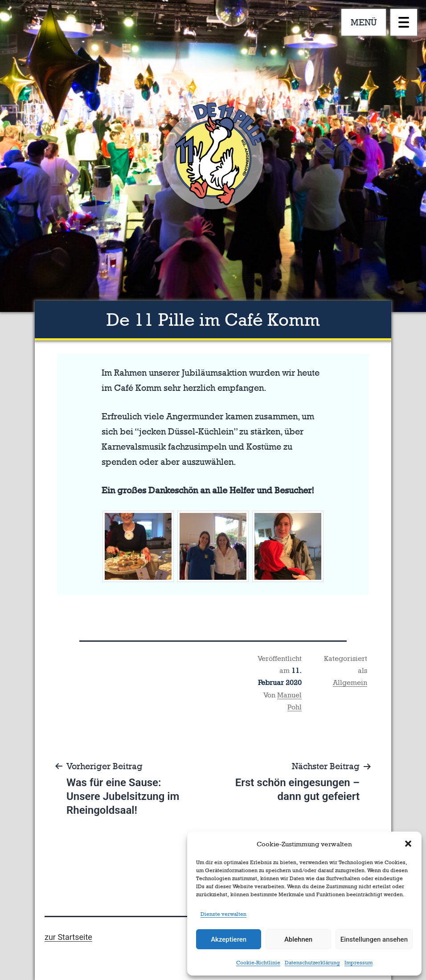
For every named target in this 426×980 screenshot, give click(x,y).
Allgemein (350, 683)
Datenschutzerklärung (312, 963)
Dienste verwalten (223, 914)
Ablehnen (298, 939)
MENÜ (364, 22)
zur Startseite (68, 937)
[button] (408, 844)
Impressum (358, 963)
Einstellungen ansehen (374, 939)
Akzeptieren (229, 939)
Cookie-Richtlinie (258, 963)
